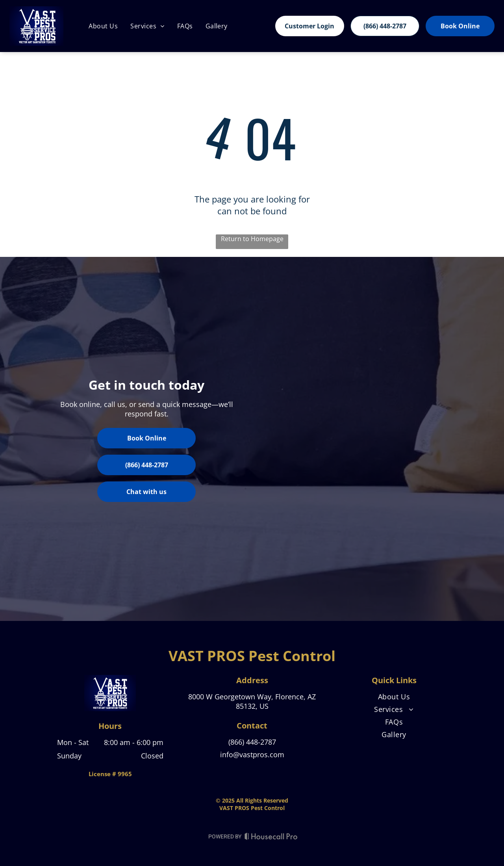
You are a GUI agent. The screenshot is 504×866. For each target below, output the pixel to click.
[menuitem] (103, 26)
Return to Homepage (252, 239)
